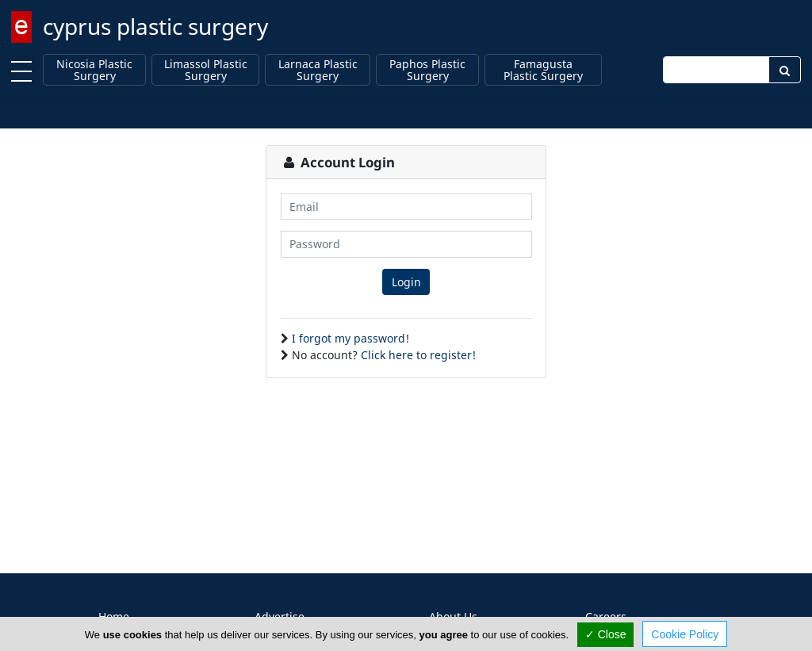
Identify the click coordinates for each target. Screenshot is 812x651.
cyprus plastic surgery (155, 26)
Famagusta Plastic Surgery (543, 70)
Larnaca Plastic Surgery (318, 70)
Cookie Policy (685, 634)
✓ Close (606, 634)
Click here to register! (418, 355)
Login (406, 282)
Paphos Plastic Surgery (427, 70)
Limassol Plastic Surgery (206, 70)
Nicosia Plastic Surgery (94, 70)
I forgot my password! (350, 338)
